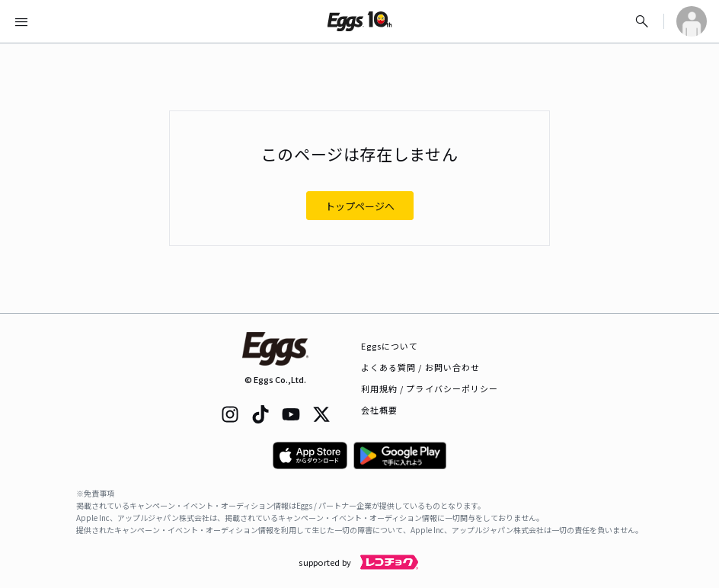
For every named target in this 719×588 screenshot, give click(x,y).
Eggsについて (390, 346)
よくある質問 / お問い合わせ (421, 367)
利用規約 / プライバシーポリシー (430, 388)
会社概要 (379, 410)
